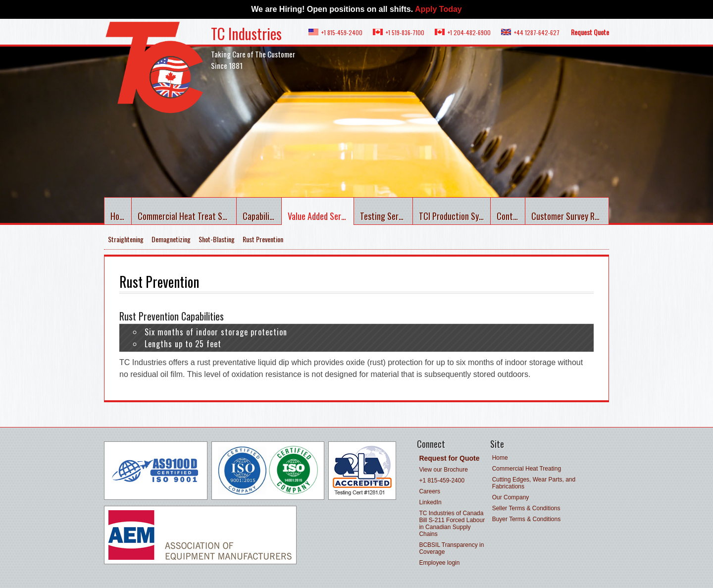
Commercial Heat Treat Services (187, 216)
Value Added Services (321, 216)
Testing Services (386, 216)
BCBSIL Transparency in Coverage (451, 548)
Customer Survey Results (570, 216)
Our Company (511, 497)
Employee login (439, 563)
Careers (430, 491)
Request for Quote (449, 458)
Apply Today (438, 9)
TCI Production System (455, 216)
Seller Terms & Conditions (526, 508)
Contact (510, 216)
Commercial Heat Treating (527, 469)
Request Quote (590, 32)
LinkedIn (430, 502)
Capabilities (262, 216)
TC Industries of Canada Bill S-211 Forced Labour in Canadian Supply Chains (452, 524)
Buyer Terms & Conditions (527, 519)
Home (120, 216)
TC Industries (246, 33)
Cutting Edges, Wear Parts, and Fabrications (534, 483)
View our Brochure (443, 470)
